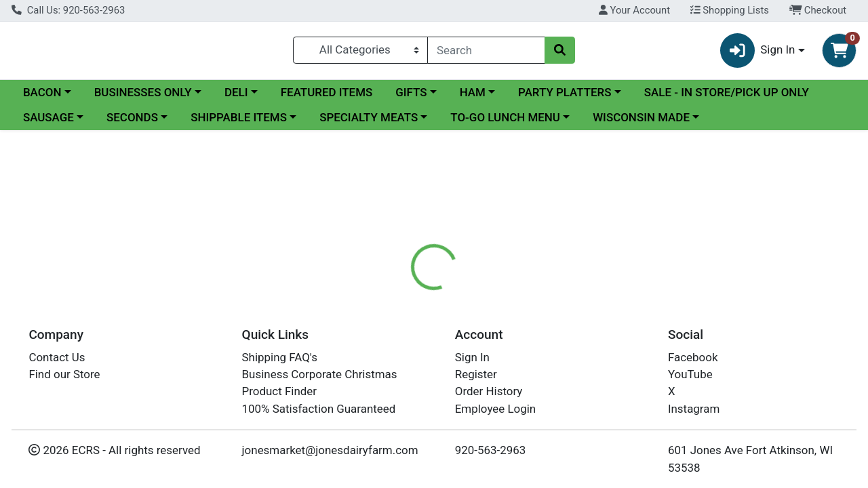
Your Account (634, 10)
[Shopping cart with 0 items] (839, 51)
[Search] (486, 51)
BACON (42, 94)
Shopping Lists (730, 10)
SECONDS (132, 119)
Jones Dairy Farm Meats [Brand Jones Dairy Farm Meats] (561, 400)
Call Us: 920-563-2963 (68, 10)
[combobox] (486, 51)
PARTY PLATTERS (565, 94)
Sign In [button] (758, 51)
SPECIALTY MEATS (369, 119)
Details (399, 315)
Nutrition (459, 315)
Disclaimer (528, 315)
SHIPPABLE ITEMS (239, 119)
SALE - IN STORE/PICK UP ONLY (727, 94)
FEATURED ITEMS (327, 94)
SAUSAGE (48, 119)
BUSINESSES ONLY (143, 94)
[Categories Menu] (360, 51)
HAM (473, 94)
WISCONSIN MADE (641, 119)
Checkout (818, 10)
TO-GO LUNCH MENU (505, 119)
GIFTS (411, 94)
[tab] (399, 315)
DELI (236, 94)
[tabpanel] (615, 398)
